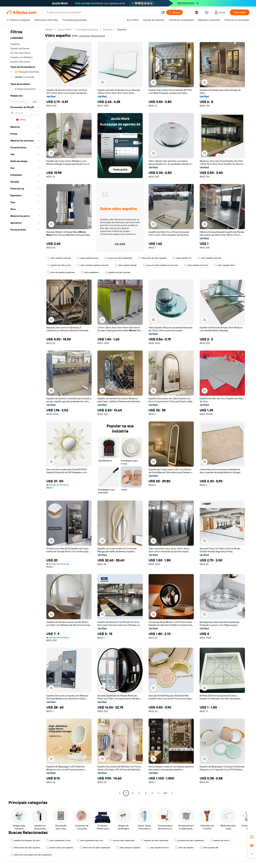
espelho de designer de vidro (25, 840)
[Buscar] (174, 12)
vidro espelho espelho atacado (93, 265)
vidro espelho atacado (59, 258)
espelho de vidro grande (118, 272)
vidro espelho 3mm (225, 265)
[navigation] (25, 412)
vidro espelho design (126, 265)
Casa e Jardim (64, 30)
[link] (252, 837)
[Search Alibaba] (103, 12)
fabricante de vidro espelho (152, 258)
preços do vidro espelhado (118, 258)
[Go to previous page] (120, 793)
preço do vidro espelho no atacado (161, 265)
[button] (163, 12)
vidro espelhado (90, 272)
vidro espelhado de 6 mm (90, 840)
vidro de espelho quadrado (61, 272)
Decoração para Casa (87, 30)
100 (165, 793)
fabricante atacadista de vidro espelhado (31, 855)
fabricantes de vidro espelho (25, 848)
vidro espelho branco (158, 848)
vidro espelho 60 (182, 258)
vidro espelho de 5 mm (196, 265)
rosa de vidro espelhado (122, 840)
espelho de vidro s (220, 840)
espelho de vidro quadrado (155, 840)
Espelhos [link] (122, 30)
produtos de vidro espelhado (189, 840)
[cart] (207, 13)
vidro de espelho (184, 848)
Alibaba (49, 30)
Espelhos (108, 30)
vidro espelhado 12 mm (59, 840)
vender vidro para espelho (60, 848)
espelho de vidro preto (59, 265)
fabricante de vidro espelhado (95, 848)
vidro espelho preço (88, 258)
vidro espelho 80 (209, 848)
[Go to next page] (172, 793)
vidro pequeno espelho (128, 848)
